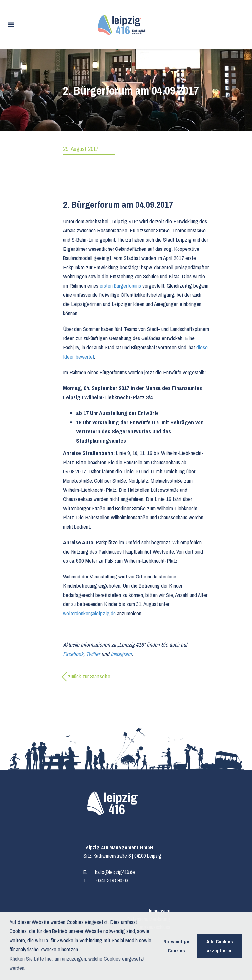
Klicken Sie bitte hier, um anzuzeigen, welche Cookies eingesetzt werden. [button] (77, 963)
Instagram (121, 654)
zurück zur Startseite (89, 676)
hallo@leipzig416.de (115, 872)
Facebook (73, 654)
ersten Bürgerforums (120, 285)
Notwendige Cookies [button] (176, 946)
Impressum (160, 911)
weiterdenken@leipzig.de (89, 613)
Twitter (93, 654)
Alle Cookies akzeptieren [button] (220, 946)
